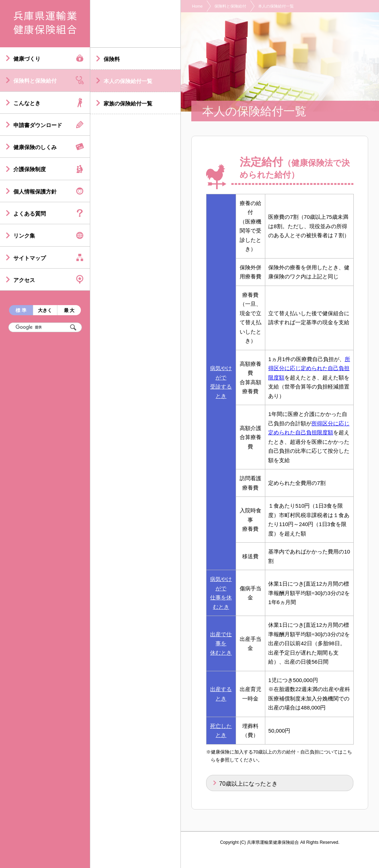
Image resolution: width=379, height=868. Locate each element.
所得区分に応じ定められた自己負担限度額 (309, 368)
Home (197, 6)
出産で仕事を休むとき (221, 643)
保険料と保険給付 (230, 6)
